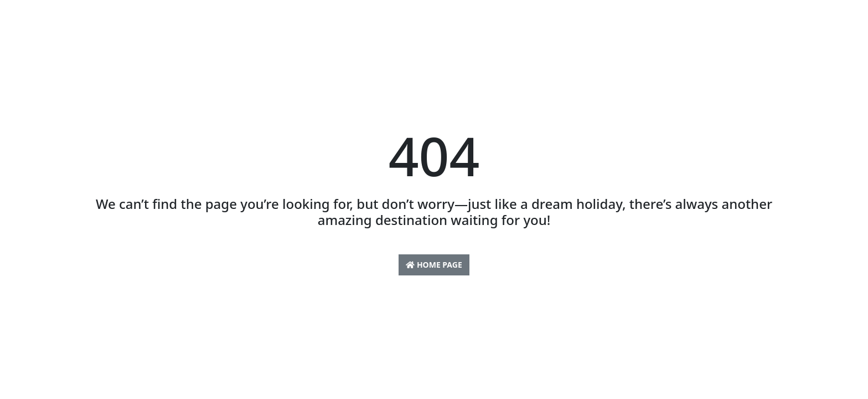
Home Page (434, 265)
